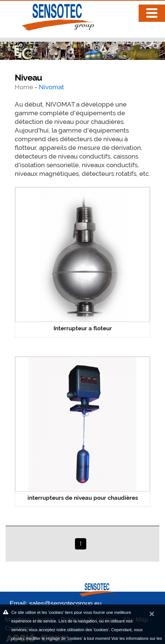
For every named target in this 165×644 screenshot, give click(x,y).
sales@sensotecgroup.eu (65, 604)
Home (25, 87)
